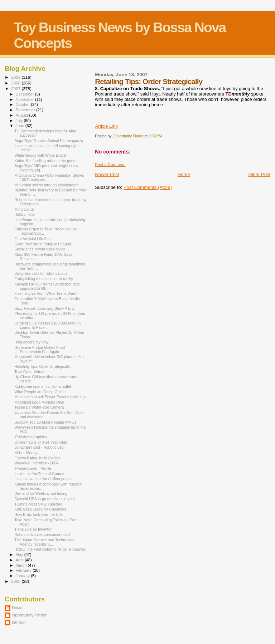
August (23, 115)
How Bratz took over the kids (38, 514)
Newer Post (107, 174)
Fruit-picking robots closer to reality (44, 279)
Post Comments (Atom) (148, 187)
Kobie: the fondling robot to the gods (45, 161)
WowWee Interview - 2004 (36, 463)
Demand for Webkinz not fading (41, 493)
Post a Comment (110, 165)
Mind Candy (24, 209)
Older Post (259, 174)
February (24, 570)
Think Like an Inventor (33, 529)
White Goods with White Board (40, 155)
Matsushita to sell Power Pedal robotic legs (50, 397)
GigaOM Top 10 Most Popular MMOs (45, 422)
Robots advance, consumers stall (42, 535)
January (23, 576)
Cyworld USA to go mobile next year (45, 499)
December (25, 94)
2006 (16, 581)
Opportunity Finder (29, 615)
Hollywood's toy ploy (32, 342)
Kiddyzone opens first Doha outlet (43, 386)
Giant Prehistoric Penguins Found (43, 244)
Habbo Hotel (25, 214)
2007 (16, 89)
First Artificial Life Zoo (32, 239)
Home (184, 174)
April (20, 560)
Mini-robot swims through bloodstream (46, 185)
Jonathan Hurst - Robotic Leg (39, 447)
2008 (16, 83)
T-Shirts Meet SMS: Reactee (38, 504)
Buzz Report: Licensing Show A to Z (44, 308)
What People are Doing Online (40, 392)
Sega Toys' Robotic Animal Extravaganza (49, 141)
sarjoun (19, 622)
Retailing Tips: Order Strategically (42, 366)
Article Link (106, 126)
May (20, 555)
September (26, 110)
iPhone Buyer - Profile (33, 468)
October (23, 104)
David (17, 608)
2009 (16, 77)
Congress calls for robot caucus (41, 273)
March (22, 565)
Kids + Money (26, 453)
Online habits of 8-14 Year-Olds (41, 442)
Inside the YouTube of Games (39, 474)
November (25, 99)
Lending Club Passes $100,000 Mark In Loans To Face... (47, 325)
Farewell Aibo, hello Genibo (37, 458)
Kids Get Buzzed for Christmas (40, 509)
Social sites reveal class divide (40, 249)
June (21, 126)
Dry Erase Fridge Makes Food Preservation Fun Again (40, 350)
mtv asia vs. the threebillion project (43, 479)
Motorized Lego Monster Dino (39, 402)
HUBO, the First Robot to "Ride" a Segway (50, 549)
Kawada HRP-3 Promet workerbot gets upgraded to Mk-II (47, 286)
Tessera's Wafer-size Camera (39, 407)
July (20, 121)
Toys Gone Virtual (29, 372)
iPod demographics (31, 437)
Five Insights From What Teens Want (45, 293)
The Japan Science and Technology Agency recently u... (44, 542)
